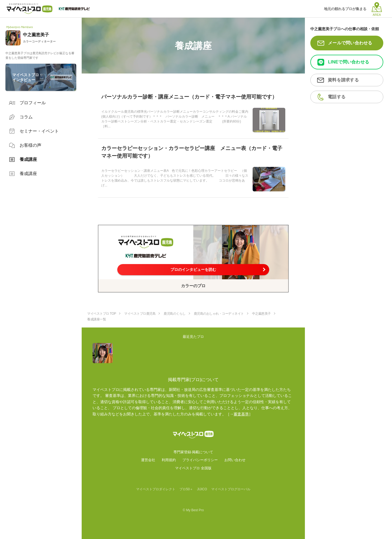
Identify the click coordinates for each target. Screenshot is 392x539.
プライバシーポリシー (200, 460)
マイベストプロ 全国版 (193, 468)
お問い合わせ (235, 460)
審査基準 (241, 414)
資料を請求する (343, 80)
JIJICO (202, 489)
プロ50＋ (186, 489)
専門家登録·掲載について (193, 452)
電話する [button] (337, 97)
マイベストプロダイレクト (156, 489)
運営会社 (148, 460)
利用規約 (169, 460)
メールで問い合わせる (350, 43)
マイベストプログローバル (231, 489)
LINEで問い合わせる (349, 62)
